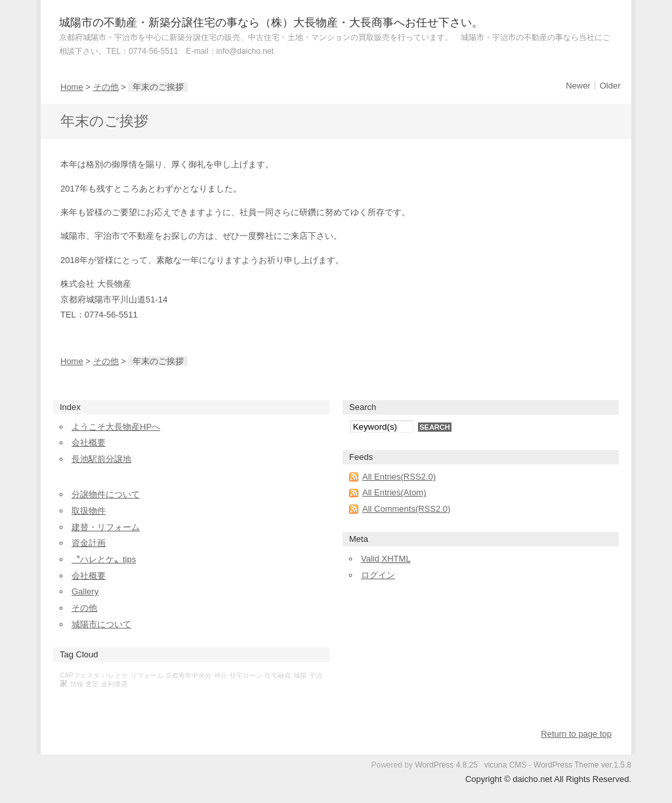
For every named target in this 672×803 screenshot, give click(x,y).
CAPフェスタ (80, 675)
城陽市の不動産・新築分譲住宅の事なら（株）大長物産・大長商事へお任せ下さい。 (271, 23)
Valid (386, 559)
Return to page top (576, 734)
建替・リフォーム (106, 527)
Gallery (85, 591)
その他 (106, 87)
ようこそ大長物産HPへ (116, 427)
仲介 (220, 675)
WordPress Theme (566, 765)
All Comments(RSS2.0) (406, 509)
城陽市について (101, 624)
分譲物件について (106, 494)
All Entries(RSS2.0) (399, 477)
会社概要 (89, 443)
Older (610, 86)
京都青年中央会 (188, 675)
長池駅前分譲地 (101, 459)
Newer (578, 86)
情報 (77, 684)
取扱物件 (89, 511)
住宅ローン (246, 675)
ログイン (378, 575)
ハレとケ (115, 675)
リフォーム (147, 675)
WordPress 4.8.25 (446, 765)
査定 (92, 684)
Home (72, 87)
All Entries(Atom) (394, 492)
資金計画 (89, 543)
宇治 (316, 675)
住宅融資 (278, 675)
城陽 (300, 675)
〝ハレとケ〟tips (104, 559)
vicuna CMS (506, 765)
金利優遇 (114, 684)
